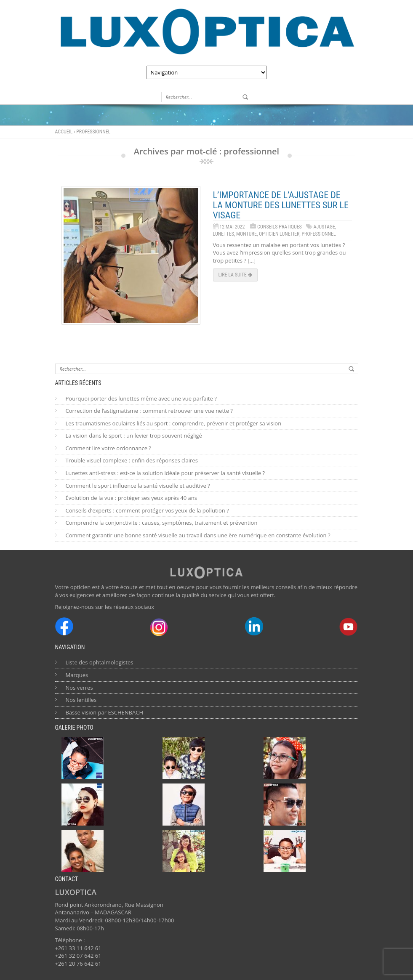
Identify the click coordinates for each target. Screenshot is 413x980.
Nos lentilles (81, 700)
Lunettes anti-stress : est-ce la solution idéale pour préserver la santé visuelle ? (165, 473)
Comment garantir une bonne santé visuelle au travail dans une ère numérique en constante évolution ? (198, 535)
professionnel (318, 234)
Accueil (64, 132)
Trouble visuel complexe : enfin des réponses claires (132, 460)
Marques (77, 675)
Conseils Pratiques (280, 227)
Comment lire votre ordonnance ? (108, 448)
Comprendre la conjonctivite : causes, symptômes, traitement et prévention (162, 523)
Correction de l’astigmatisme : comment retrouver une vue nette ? (149, 411)
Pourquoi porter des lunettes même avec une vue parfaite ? (141, 398)
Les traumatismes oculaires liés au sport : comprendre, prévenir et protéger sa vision (174, 423)
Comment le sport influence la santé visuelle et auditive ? (138, 486)
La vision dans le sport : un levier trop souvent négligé (134, 436)
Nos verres (79, 688)
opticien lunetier (279, 234)
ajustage (324, 227)
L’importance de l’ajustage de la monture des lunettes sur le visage (281, 205)
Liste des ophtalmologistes (100, 662)
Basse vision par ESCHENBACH (105, 712)
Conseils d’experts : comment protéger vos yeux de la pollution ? (147, 510)
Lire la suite (235, 275)
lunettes (224, 234)
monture (246, 234)
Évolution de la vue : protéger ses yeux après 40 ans (131, 498)
